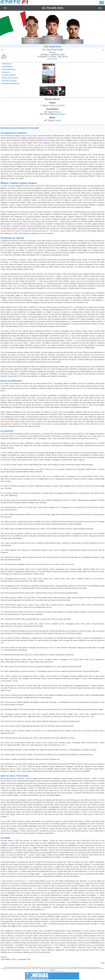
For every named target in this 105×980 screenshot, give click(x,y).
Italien (51, 8)
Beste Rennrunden (10, 78)
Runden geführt (9, 75)
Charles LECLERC (57, 106)
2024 (60, 8)
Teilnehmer (7, 64)
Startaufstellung (9, 69)
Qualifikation (8, 67)
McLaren (62, 114)
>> (100, 8)
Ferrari (58, 112)
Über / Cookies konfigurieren (48, 971)
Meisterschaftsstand (11, 84)
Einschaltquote (60, 971)
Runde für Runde (10, 81)
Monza (52, 52)
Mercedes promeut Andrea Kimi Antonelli (20, 128)
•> (103, 50)
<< (5, 8)
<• (2, 50)
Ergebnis (6, 72)
